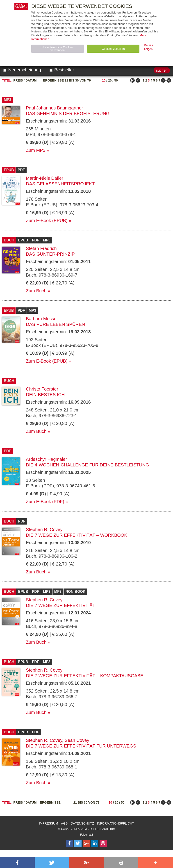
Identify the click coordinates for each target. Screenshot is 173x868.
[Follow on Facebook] (69, 843)
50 (116, 80)
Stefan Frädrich (41, 248)
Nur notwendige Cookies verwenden (57, 49)
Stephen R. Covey (44, 529)
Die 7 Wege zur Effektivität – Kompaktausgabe (85, 676)
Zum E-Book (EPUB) (47, 220)
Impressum (49, 823)
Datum (31, 80)
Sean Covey (77, 740)
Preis (18, 80)
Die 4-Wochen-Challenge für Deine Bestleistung (88, 465)
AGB (64, 823)
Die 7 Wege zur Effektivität (61, 605)
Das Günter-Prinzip (50, 254)
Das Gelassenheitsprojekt (60, 184)
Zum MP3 (36, 150)
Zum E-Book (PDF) (45, 502)
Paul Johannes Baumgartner (55, 108)
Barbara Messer (42, 319)
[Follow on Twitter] (78, 843)
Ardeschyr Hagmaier (46, 459)
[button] (17, 863)
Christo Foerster (42, 389)
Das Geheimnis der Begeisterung (68, 114)
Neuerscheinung (22, 70)
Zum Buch (36, 291)
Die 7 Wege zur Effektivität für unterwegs (81, 746)
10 (104, 80)
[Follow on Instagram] (103, 843)
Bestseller (62, 70)
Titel (6, 80)
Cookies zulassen (113, 49)
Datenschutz (82, 823)
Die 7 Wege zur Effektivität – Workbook (77, 535)
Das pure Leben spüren (55, 324)
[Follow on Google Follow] (86, 843)
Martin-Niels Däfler (45, 178)
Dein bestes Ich (45, 395)
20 (110, 80)
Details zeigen (148, 47)
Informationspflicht (115, 823)
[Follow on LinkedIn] (95, 843)
